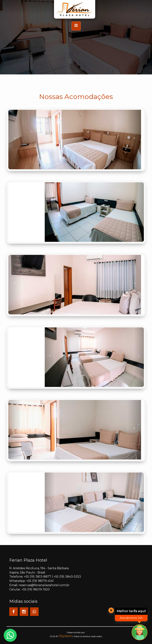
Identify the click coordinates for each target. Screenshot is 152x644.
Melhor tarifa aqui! (131, 611)
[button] (15, 140)
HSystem (65, 636)
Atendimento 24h (131, 618)
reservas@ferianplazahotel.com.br (44, 585)
